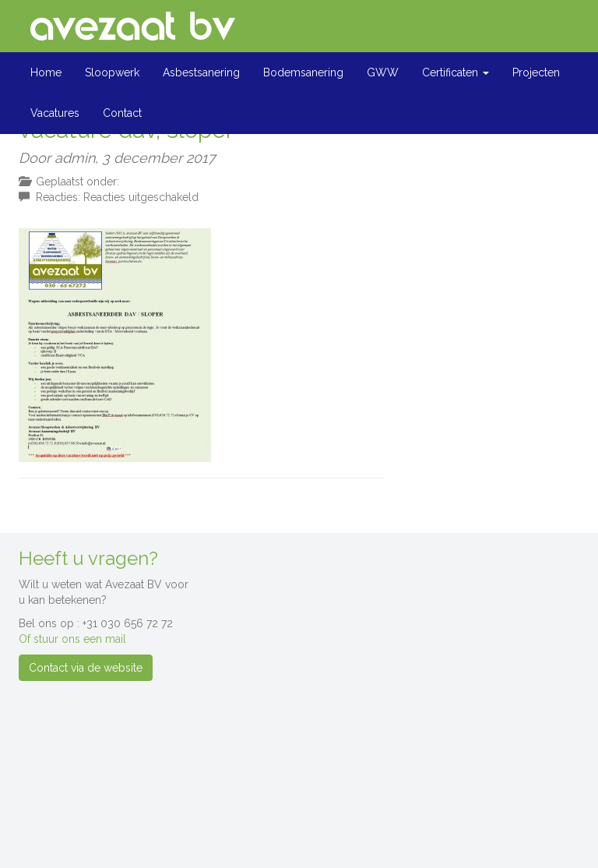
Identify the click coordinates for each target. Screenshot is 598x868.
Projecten (536, 72)
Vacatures (55, 113)
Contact (122, 113)
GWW (383, 72)
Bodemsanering (303, 72)
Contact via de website (86, 668)
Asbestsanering (201, 72)
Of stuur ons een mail (72, 639)
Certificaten (456, 72)
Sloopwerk (112, 72)
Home (46, 72)
